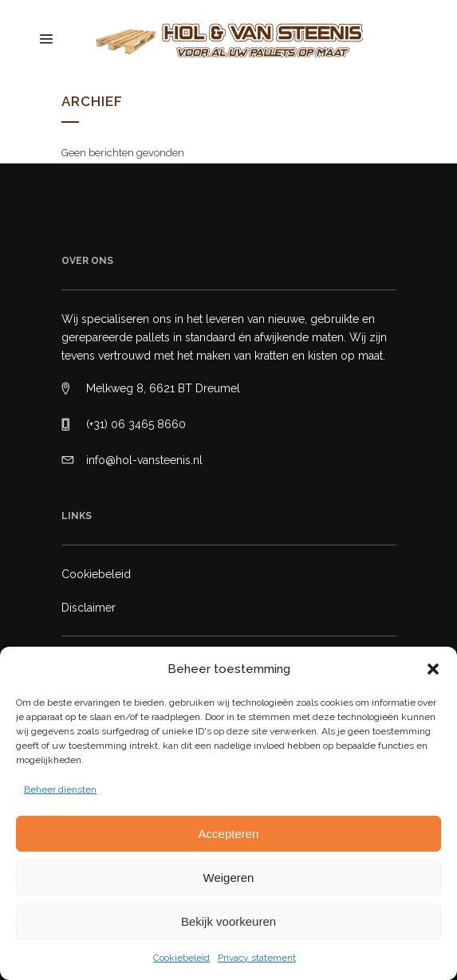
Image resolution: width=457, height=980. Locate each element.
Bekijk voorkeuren (228, 921)
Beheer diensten (60, 789)
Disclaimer (89, 608)
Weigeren (229, 878)
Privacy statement (257, 958)
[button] (433, 669)
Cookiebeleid (181, 958)
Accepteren (229, 834)
